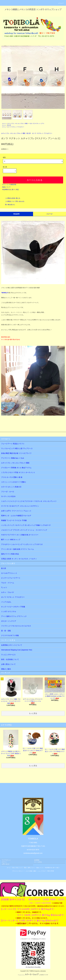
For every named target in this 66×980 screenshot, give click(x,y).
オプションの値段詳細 (9, 184)
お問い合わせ (6, 864)
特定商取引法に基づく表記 (11, 190)
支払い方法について (17, 868)
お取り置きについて (8, 664)
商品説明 (16, 214)
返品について (6, 187)
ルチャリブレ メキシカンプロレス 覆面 (17, 123)
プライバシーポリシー (18, 871)
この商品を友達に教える (11, 198)
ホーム (4, 123)
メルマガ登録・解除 (31, 871)
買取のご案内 (6, 669)
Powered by (33, 975)
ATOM (52, 871)
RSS (49, 871)
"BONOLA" (5, 293)
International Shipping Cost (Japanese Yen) (17, 650)
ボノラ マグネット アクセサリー (16, 127)
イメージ (50, 214)
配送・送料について (29, 868)
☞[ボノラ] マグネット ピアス (37, 123)
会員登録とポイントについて (12, 645)
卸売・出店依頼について (10, 659)
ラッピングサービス (8, 655)
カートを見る (38, 862)
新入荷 (9, 125)
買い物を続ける (8, 205)
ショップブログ (42, 871)
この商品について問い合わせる (13, 201)
